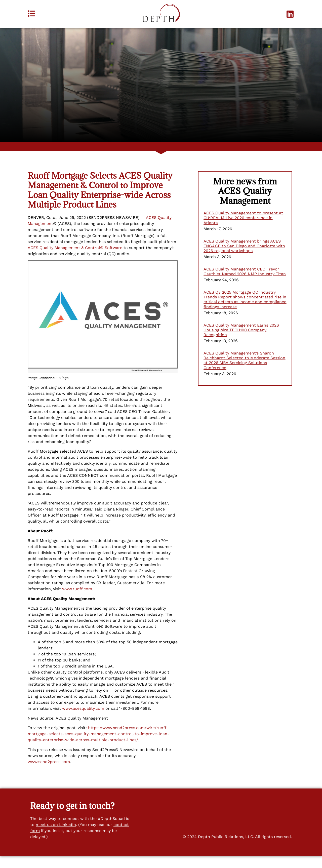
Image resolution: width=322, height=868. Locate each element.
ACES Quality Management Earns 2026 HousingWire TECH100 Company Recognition (241, 342)
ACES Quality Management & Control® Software (75, 260)
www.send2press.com (49, 774)
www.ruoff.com (77, 601)
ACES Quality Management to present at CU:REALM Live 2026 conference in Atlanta (243, 230)
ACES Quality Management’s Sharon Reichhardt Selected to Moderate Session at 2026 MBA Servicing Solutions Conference (244, 372)
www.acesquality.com (83, 720)
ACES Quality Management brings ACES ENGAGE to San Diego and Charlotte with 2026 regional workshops (244, 258)
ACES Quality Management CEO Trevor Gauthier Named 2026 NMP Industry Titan (245, 284)
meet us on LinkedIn (56, 837)
